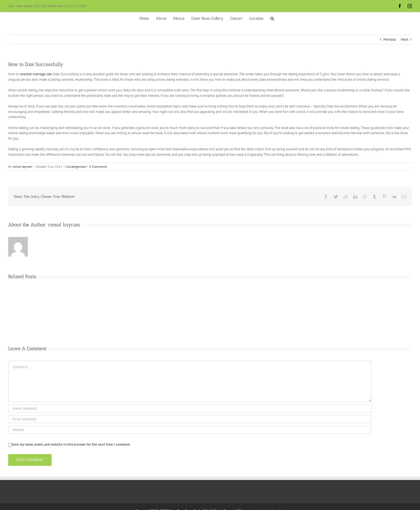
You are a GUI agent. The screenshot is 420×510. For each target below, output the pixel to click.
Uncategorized (76, 166)
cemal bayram (22, 166)
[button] (272, 18)
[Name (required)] (190, 408)
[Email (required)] (190, 419)
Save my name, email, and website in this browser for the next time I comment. (71, 444)
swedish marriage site (36, 74)
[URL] (190, 430)
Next (405, 39)
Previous (390, 39)
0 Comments (98, 166)
